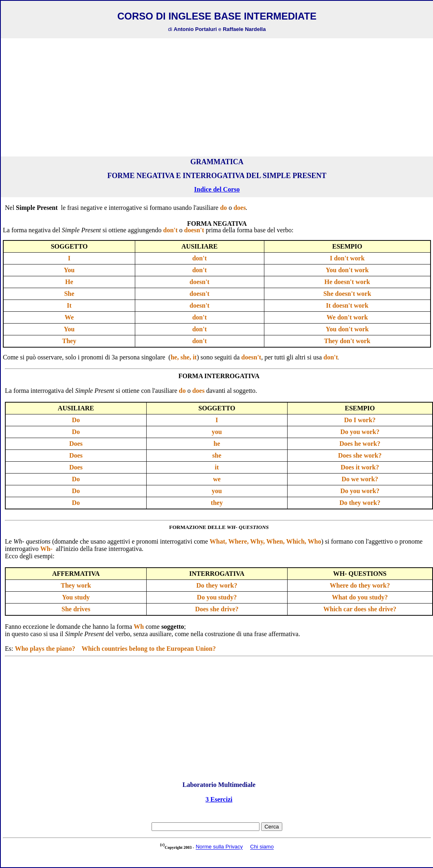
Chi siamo (262, 847)
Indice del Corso (217, 189)
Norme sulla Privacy (219, 847)
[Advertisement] (217, 97)
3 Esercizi (219, 799)
